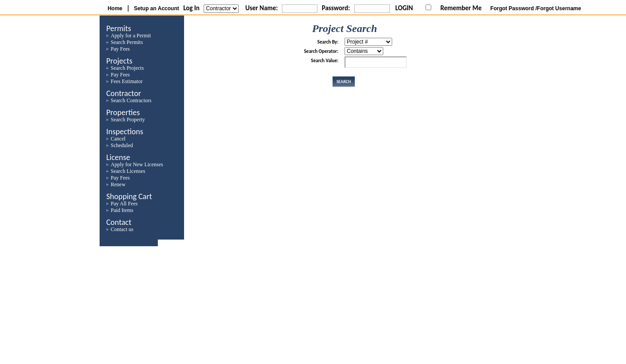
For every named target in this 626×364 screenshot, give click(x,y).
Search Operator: (321, 51)
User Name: (262, 8)
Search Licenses (128, 171)
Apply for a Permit (131, 36)
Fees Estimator (127, 81)
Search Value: (325, 61)
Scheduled (122, 145)
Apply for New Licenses (137, 164)
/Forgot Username (558, 8)
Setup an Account (156, 8)
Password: (336, 8)
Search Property (128, 120)
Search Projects (127, 68)
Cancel (118, 139)
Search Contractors (131, 100)
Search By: (328, 42)
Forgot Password (512, 8)
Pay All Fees (124, 204)
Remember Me (461, 8)
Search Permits (127, 42)
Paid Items (122, 210)
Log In (191, 8)
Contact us (122, 229)
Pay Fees (120, 49)
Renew (118, 184)
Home (115, 8)
